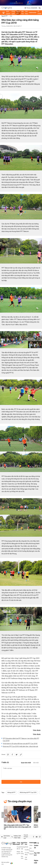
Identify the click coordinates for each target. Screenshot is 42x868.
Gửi (21, 782)
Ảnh (11, 16)
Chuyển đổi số (19, 848)
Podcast (32, 851)
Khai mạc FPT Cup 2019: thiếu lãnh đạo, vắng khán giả (20, 746)
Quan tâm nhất (26, 763)
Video (31, 845)
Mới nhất (36, 763)
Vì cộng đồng (27, 854)
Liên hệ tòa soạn (6, 837)
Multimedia (33, 13)
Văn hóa (23, 13)
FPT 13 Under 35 (39, 13)
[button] (39, 815)
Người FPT (18, 13)
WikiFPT (32, 854)
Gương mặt (23, 848)
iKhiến (26, 847)
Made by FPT (19, 853)
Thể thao (26, 13)
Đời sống (22, 853)
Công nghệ (13, 13)
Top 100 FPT (37, 854)
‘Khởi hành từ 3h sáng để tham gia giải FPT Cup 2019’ (20, 744)
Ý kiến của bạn (21, 773)
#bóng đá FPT (11, 792)
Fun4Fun (27, 850)
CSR (35, 863)
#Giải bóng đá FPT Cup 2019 (28, 792)
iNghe (36, 860)
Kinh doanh (8, 13)
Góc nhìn (22, 857)
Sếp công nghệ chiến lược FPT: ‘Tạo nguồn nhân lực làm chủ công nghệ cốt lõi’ (17, 827)
